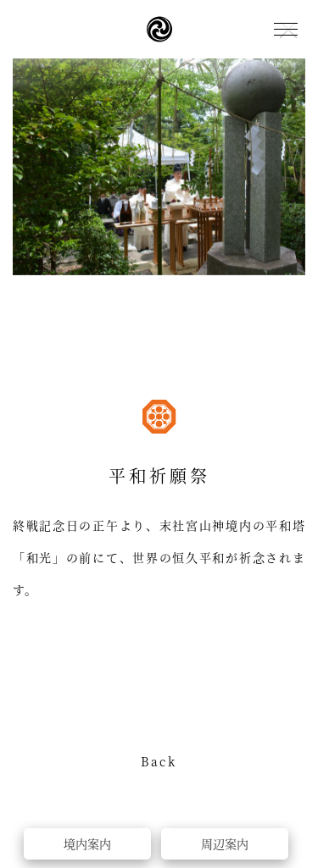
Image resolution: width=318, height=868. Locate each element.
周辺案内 (225, 843)
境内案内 (87, 843)
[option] (159, 167)
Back (159, 763)
